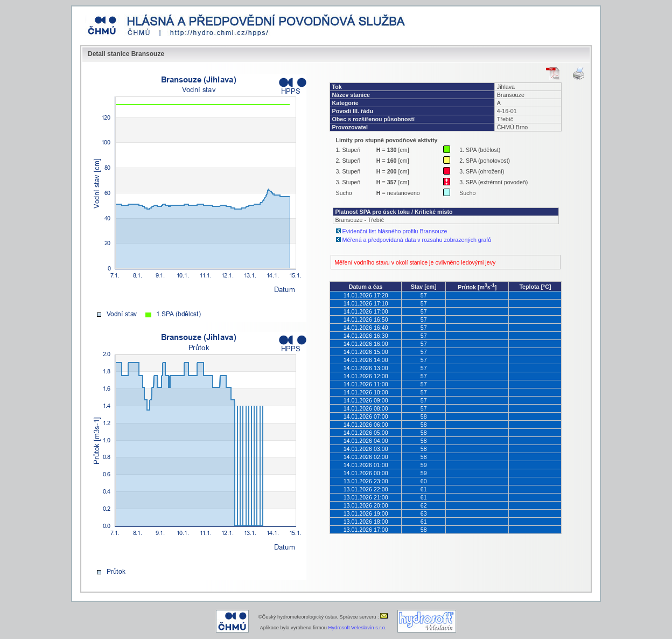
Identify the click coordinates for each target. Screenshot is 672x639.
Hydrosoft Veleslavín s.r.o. (358, 628)
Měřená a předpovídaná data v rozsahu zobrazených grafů (417, 240)
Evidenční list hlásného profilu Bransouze (395, 231)
